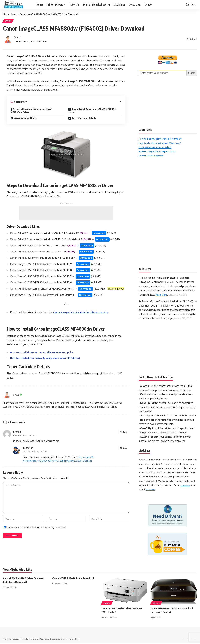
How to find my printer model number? (162, 140)
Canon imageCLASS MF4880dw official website (82, 316)
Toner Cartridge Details (84, 119)
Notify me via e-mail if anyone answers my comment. (35, 535)
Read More (162, 296)
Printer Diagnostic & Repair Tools (159, 152)
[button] (187, 5)
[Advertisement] (66, 214)
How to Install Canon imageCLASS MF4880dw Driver (93, 112)
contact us (186, 486)
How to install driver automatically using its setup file (43, 356)
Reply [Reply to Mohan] (125, 436)
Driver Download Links (25, 119)
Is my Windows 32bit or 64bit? (157, 148)
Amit (20, 38)
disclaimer (151, 490)
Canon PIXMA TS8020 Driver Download (74, 579)
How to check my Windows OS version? (162, 144)
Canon (9, 21)
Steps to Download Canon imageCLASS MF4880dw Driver (31, 112)
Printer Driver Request (153, 157)
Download (99, 234)
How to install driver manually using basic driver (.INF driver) (47, 362)
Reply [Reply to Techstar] (125, 452)
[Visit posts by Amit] (8, 41)
